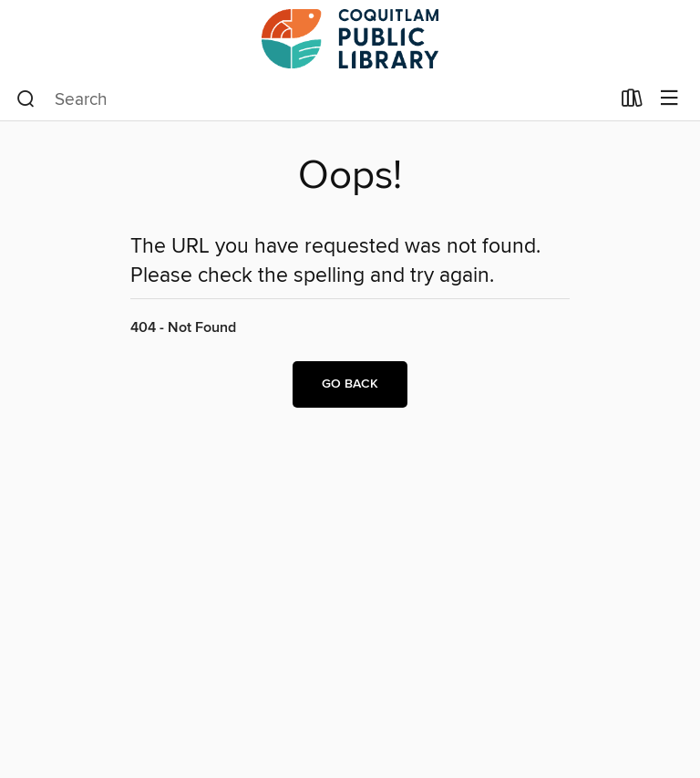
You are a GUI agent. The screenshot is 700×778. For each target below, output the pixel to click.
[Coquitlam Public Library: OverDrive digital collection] (350, 39)
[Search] (26, 99)
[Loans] (632, 102)
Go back (350, 384)
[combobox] (313, 99)
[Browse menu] (669, 99)
